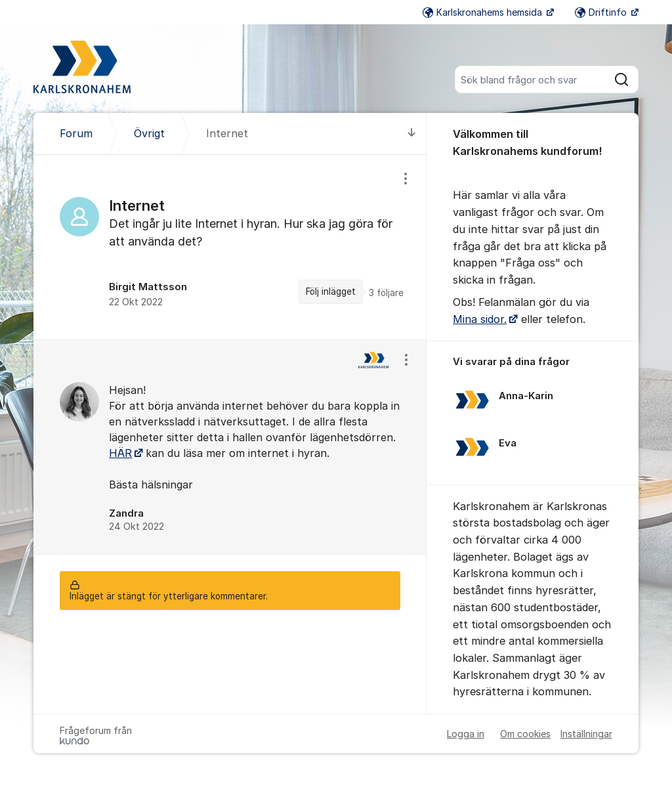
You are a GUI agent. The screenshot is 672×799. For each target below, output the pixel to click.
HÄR (120, 453)
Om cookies (525, 734)
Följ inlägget (331, 292)
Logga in (466, 734)
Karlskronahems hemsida (484, 12)
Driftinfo (602, 12)
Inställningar (586, 734)
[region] (230, 247)
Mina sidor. (480, 319)
